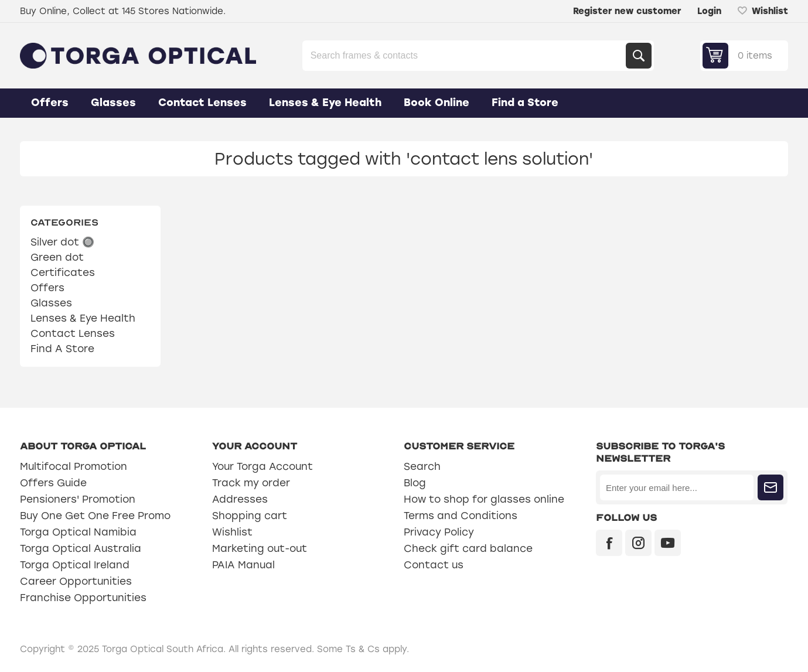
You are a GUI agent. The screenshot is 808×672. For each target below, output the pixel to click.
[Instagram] (638, 543)
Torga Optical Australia (81, 548)
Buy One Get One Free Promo (95, 516)
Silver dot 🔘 (62, 242)
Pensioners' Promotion (78, 499)
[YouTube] (668, 543)
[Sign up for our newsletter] (677, 487)
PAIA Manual (243, 565)
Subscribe (771, 487)
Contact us (434, 565)
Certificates (63, 272)
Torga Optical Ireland (75, 565)
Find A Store (62, 349)
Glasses (51, 303)
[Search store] (465, 56)
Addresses (240, 499)
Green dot (57, 257)
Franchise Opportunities (83, 598)
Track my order (251, 483)
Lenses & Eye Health (83, 318)
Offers (47, 288)
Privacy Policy (439, 532)
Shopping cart (250, 516)
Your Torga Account (262, 466)
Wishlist (232, 532)
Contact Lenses (73, 333)
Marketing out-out (260, 548)
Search (639, 56)
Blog (415, 483)
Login (709, 11)
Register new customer (627, 11)
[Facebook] (609, 543)
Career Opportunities (76, 581)
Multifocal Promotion (74, 466)
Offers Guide (53, 483)
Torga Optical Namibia (78, 532)
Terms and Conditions (461, 516)
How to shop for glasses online (484, 499)
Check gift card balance (468, 548)
